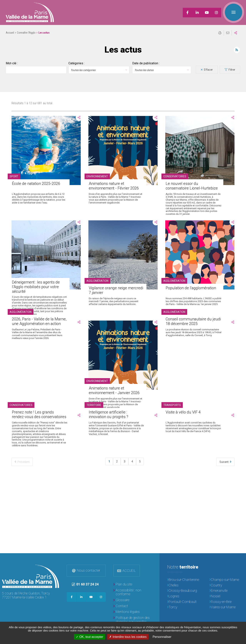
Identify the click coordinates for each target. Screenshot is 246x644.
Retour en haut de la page (240, 559)
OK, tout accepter (90, 637)
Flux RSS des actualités (237, 50)
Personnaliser (162, 637)
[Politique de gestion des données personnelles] (133, 620)
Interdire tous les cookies (128, 637)
